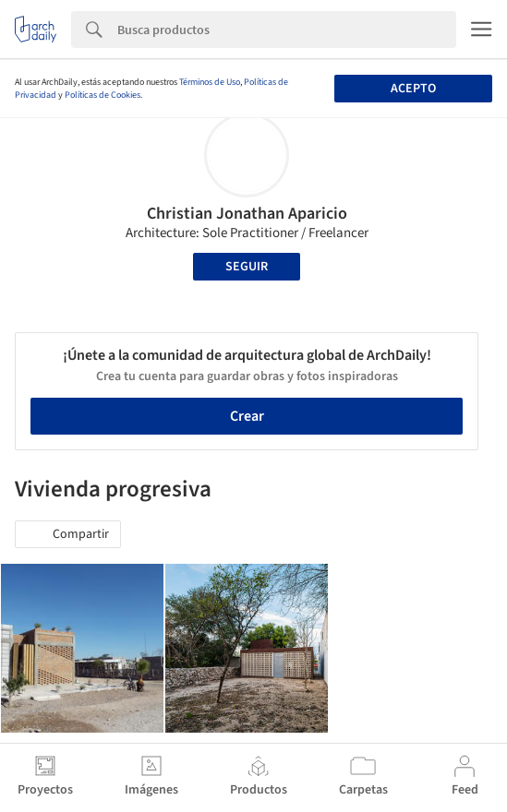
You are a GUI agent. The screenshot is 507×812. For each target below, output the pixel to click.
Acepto (413, 89)
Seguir (247, 267)
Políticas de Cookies (103, 95)
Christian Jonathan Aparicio (247, 214)
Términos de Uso (210, 82)
